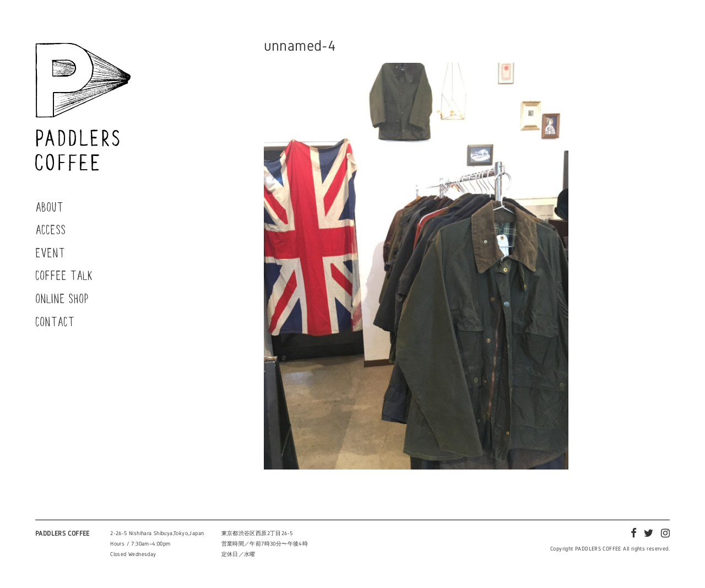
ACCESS (50, 229)
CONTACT (55, 321)
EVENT (50, 252)
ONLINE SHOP (62, 298)
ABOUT (49, 207)
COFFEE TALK (64, 275)
